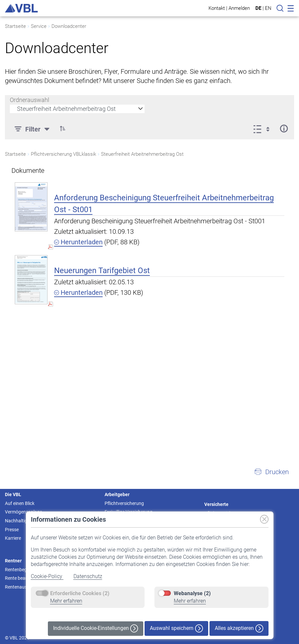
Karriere (13, 538)
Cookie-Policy (47, 576)
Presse (12, 530)
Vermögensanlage (23, 512)
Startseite (15, 26)
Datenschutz (88, 576)
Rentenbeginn (19, 570)
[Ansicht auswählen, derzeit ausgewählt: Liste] (263, 129)
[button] (63, 129)
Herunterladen (78, 242)
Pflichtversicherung (124, 503)
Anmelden (239, 8)
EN (268, 8)
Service (39, 26)
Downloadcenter (69, 26)
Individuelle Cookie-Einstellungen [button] (96, 628)
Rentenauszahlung (24, 587)
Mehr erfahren (66, 601)
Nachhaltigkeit (20, 521)
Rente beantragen (23, 578)
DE (258, 8)
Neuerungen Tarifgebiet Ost (102, 271)
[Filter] (33, 129)
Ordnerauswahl (30, 100)
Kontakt (217, 8)
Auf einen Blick (20, 503)
